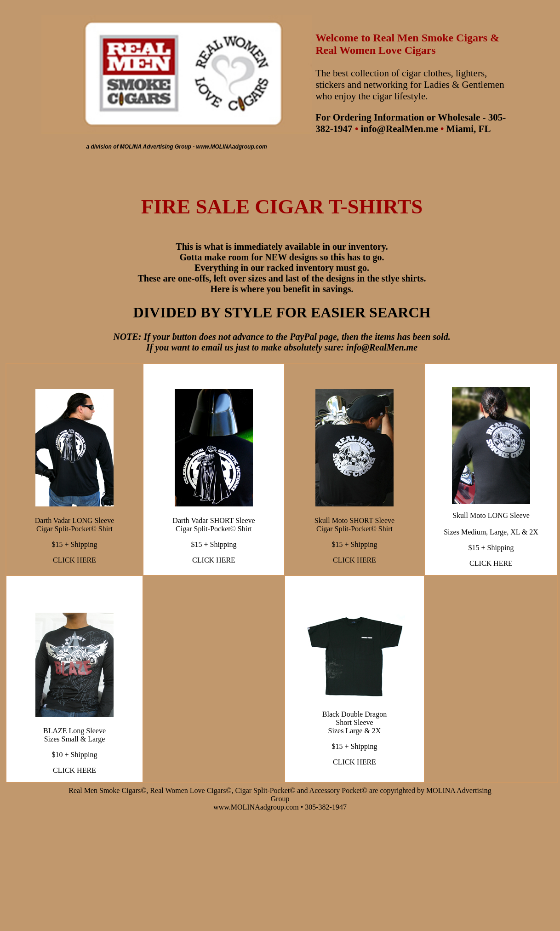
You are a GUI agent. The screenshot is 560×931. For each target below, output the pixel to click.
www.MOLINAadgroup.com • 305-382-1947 (280, 807)
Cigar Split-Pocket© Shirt (74, 529)
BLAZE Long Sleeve (74, 731)
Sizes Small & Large (75, 739)
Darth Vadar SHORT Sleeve (214, 520)
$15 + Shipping (75, 544)
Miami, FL (469, 129)
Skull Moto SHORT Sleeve (354, 520)
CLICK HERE (74, 560)
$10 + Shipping (75, 755)
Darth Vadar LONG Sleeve (75, 520)
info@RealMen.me (399, 129)
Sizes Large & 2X (355, 731)
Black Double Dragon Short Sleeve (354, 718)
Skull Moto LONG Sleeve (491, 515)
